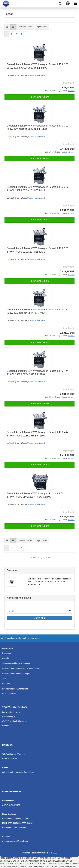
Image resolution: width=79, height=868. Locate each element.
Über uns (6, 684)
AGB (4, 679)
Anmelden (40, 618)
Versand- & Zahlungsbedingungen (17, 663)
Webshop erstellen (30, 853)
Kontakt (6, 658)
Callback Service (9, 694)
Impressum (7, 653)
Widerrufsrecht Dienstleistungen (16, 674)
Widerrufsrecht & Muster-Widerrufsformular (21, 668)
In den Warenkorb (40, 97)
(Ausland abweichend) (36, 75)
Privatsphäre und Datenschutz (15, 689)
